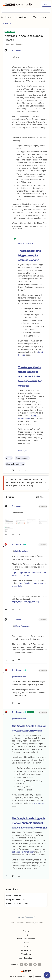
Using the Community (15, 900)
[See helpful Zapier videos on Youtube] (40, 964)
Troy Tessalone (18, 544)
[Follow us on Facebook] (21, 964)
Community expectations (17, 904)
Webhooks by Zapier (15, 464)
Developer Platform (26, 939)
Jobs (26, 946)
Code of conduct (14, 896)
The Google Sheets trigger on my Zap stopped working (30, 255)
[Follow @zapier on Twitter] (35, 964)
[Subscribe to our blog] (30, 964)
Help (26, 935)
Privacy (38, 977)
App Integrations (26, 958)
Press (26, 943)
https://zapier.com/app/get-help (26, 602)
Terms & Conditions (17, 923)
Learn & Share (22, 17)
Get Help (7, 17)
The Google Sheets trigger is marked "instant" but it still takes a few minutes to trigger (30, 376)
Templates (26, 954)
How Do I (8, 23)
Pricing (26, 931)
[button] (47, 4)
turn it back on (38, 803)
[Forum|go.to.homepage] (18, 4)
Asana (9, 458)
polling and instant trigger (23, 852)
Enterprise (26, 950)
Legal (30, 977)
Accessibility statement (34, 923)
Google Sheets (22, 458)
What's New (40, 17)
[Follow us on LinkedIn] (26, 964)
